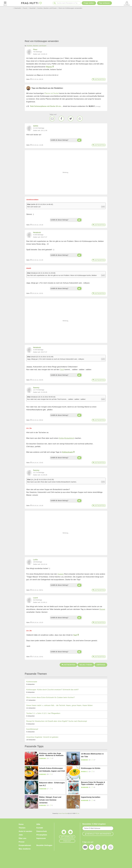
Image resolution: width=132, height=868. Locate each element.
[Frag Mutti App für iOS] (64, 832)
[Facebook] (61, 119)
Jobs (21, 835)
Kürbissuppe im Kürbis (91, 768)
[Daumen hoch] (79, 140)
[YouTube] (85, 848)
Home (21, 824)
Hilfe (38, 824)
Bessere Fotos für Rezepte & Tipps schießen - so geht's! (93, 783)
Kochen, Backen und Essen (37, 46)
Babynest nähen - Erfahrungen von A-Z (52, 784)
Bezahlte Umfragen (44, 845)
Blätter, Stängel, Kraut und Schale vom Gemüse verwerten (50, 800)
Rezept (102, 609)
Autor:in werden (25, 831)
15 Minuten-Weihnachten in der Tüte (92, 755)
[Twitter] (71, 119)
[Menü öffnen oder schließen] (5, 3)
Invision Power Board (63, 813)
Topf (75, 635)
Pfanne (49, 67)
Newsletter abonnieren (98, 834)
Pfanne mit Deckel (52, 93)
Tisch (62, 370)
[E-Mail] (52, 119)
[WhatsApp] (80, 119)
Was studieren (25, 849)
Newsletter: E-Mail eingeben (94, 824)
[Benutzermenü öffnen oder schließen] (127, 3)
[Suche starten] (55, 3)
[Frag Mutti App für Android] (70, 832)
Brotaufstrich (69, 438)
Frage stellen (89, 3)
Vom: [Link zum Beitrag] (28, 79)
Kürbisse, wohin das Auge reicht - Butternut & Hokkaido (51, 754)
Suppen (61, 574)
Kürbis (61, 438)
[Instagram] (98, 848)
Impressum (41, 838)
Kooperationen (25, 845)
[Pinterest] (91, 848)
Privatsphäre (42, 835)
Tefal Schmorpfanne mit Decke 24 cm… (46, 106)
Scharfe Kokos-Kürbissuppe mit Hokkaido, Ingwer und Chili (52, 770)
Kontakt (40, 828)
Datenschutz (42, 831)
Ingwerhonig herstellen (91, 797)
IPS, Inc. (78, 813)
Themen (22, 828)
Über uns (22, 838)
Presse (22, 842)
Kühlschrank (67, 452)
